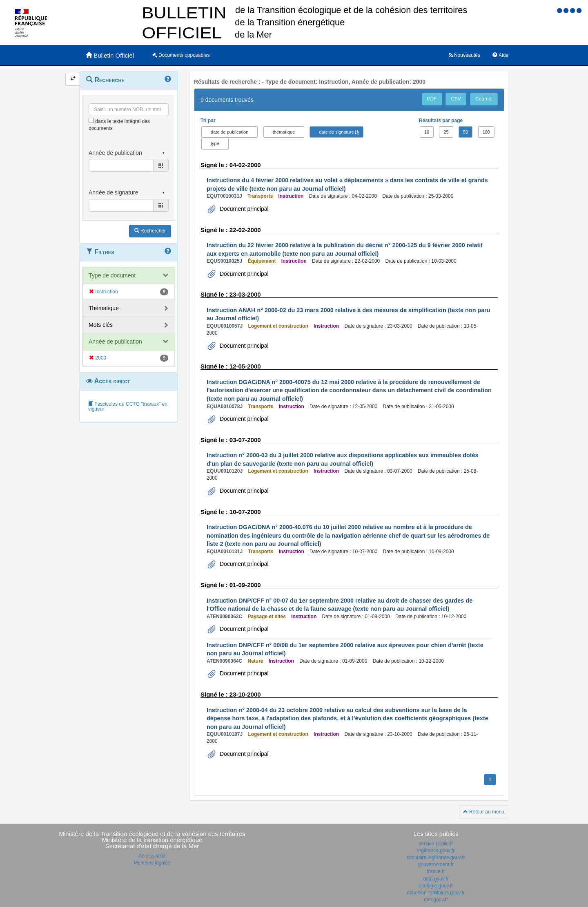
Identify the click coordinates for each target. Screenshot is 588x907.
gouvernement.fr (436, 865)
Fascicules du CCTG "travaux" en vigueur (128, 407)
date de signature (336, 132)
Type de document (112, 275)
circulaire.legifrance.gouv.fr (436, 858)
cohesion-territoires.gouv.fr (436, 893)
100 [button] (486, 132)
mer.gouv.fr (436, 900)
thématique (284, 132)
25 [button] (446, 132)
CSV (456, 99)
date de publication (229, 132)
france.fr (436, 871)
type (215, 143)
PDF (432, 99)
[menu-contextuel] (91, 120)
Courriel (484, 99)
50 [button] (465, 132)
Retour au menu (484, 812)
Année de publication (115, 342)
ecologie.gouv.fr (436, 886)
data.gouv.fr (436, 879)
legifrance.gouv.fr (436, 851)
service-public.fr (436, 844)
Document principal (243, 209)
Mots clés (101, 325)
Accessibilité (152, 856)
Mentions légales (152, 863)
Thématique (104, 308)
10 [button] (427, 132)
